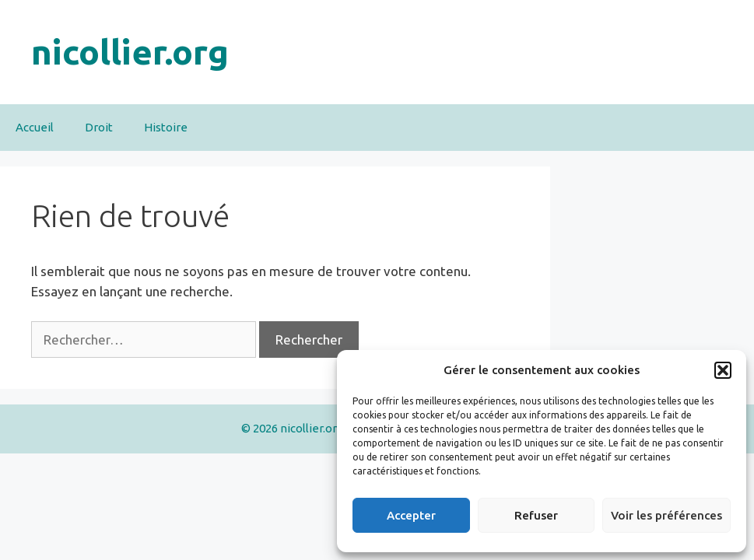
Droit (99, 127)
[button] (723, 370)
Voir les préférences (666, 515)
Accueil (35, 127)
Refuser (536, 515)
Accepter (411, 515)
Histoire (166, 127)
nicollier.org (130, 52)
